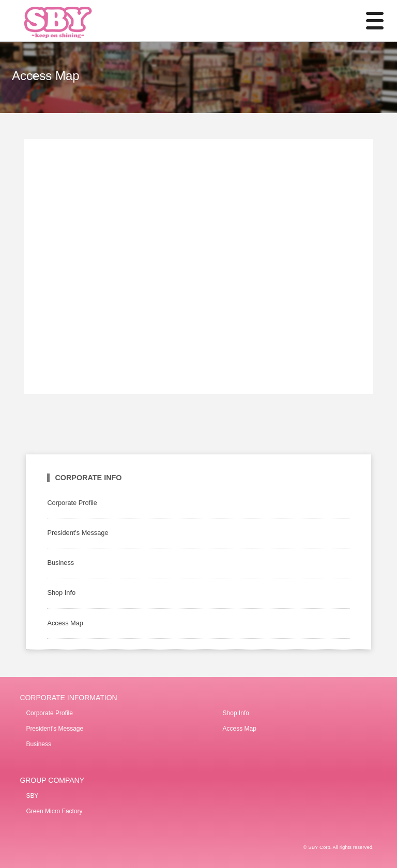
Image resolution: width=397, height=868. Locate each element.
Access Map (65, 623)
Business (60, 563)
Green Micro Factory (54, 811)
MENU (369, 21)
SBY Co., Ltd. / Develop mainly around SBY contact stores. (72, 21)
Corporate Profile (72, 503)
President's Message (78, 533)
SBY (32, 796)
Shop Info (61, 593)
